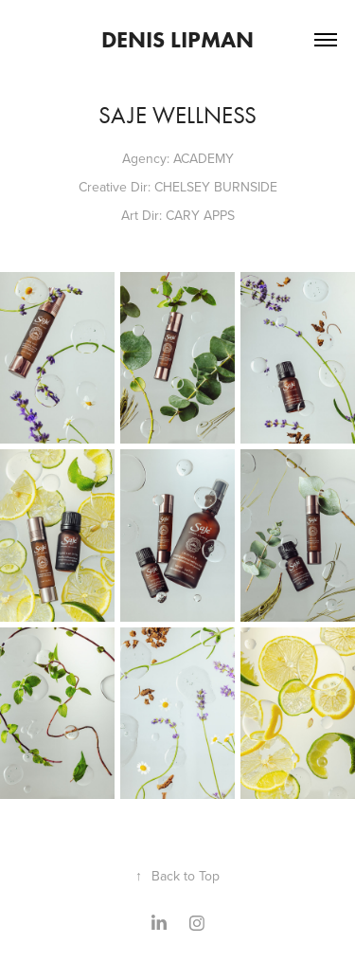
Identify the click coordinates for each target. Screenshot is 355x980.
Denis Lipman (177, 39)
